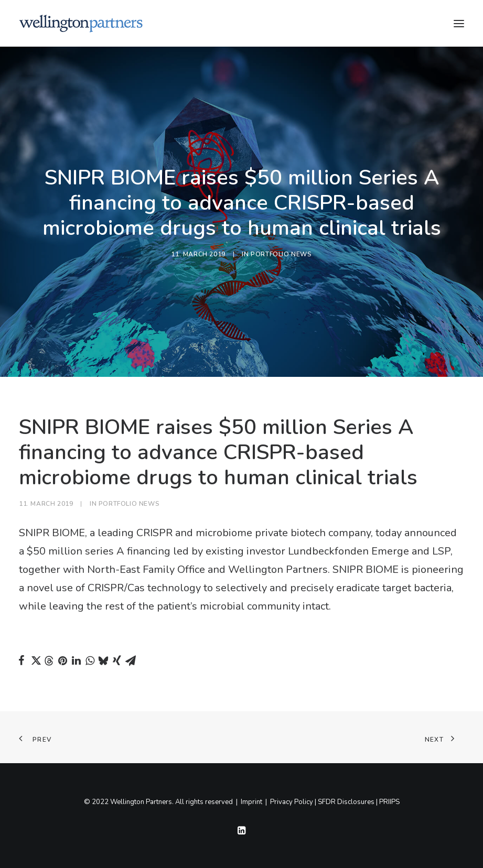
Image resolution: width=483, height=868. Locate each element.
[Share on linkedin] (76, 660)
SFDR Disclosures (346, 802)
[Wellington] (81, 23)
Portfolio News (281, 254)
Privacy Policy (292, 802)
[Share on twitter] (35, 660)
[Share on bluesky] (103, 660)
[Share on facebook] (22, 660)
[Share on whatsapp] (90, 660)
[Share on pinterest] (62, 660)
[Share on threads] (49, 661)
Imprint (251, 802)
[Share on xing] (117, 660)
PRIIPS (389, 802)
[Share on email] (131, 660)
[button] (459, 23)
